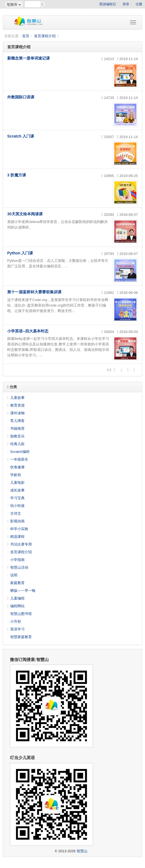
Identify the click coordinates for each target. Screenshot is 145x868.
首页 (26, 36)
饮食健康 (17, 467)
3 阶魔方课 (17, 175)
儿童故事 (17, 398)
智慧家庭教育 (21, 637)
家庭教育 (17, 583)
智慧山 (82, 851)
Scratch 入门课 (21, 136)
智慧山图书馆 (21, 614)
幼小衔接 (17, 506)
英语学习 (17, 629)
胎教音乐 (17, 436)
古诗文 (16, 513)
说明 (14, 575)
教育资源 (17, 405)
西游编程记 (108, 4)
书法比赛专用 (21, 544)
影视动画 (17, 521)
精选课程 (17, 537)
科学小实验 (19, 529)
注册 (139, 4)
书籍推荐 (17, 428)
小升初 (16, 621)
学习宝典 (17, 498)
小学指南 (17, 560)
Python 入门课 (20, 253)
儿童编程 (17, 598)
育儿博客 (17, 421)
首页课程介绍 (45, 36)
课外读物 (17, 413)
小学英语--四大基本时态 (28, 331)
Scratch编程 (20, 452)
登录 (126, 4)
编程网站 (17, 606)
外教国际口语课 (21, 97)
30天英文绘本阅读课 (25, 214)
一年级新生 (19, 459)
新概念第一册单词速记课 (29, 58)
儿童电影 (17, 483)
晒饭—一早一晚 (23, 591)
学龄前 (16, 475)
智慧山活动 (19, 567)
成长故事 (17, 490)
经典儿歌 (17, 444)
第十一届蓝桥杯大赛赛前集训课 (34, 292)
